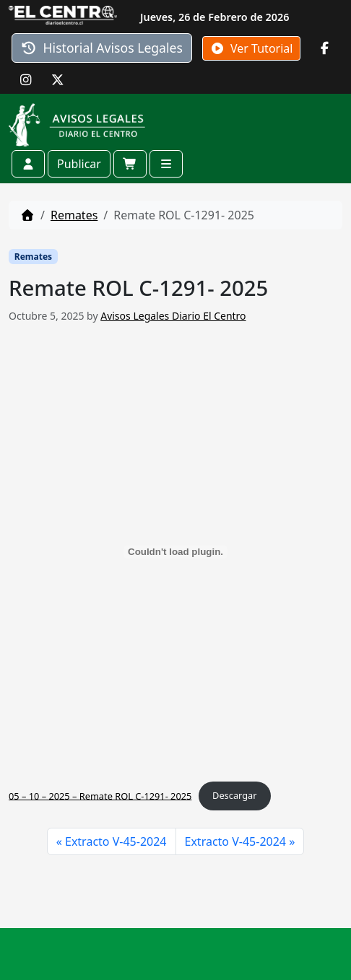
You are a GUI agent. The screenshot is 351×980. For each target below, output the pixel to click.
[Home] (27, 215)
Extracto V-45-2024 (116, 841)
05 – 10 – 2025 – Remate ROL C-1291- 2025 (100, 795)
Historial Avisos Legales (102, 48)
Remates (74, 215)
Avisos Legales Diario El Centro (173, 316)
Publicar (79, 164)
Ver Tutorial (252, 48)
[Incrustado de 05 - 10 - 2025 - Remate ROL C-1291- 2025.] (175, 552)
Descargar (235, 795)
